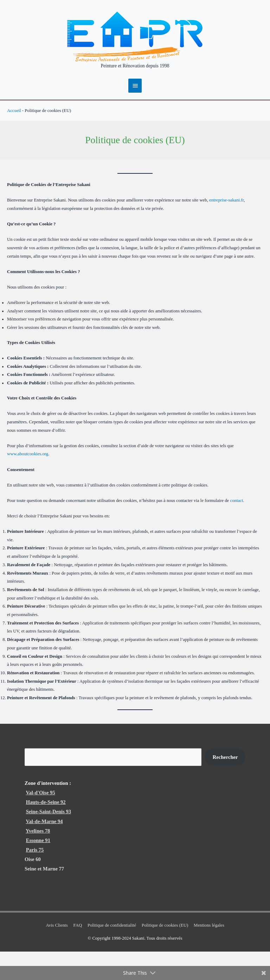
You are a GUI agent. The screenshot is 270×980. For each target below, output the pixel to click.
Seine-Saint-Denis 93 (49, 840)
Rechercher (225, 785)
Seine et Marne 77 (44, 897)
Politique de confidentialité (112, 954)
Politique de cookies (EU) (165, 954)
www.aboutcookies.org (28, 482)
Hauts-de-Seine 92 (46, 830)
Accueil (14, 139)
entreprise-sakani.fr (226, 229)
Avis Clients (57, 954)
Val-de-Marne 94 (44, 849)
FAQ (78, 954)
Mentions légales (209, 954)
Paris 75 (35, 878)
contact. (237, 529)
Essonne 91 (38, 868)
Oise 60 (33, 888)
